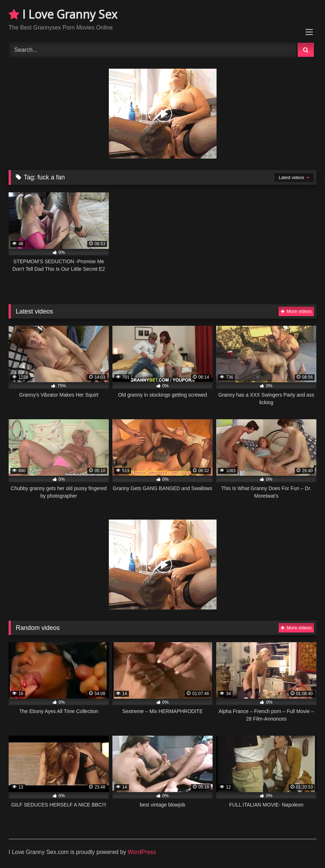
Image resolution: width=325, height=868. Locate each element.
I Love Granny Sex (63, 14)
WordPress (142, 852)
